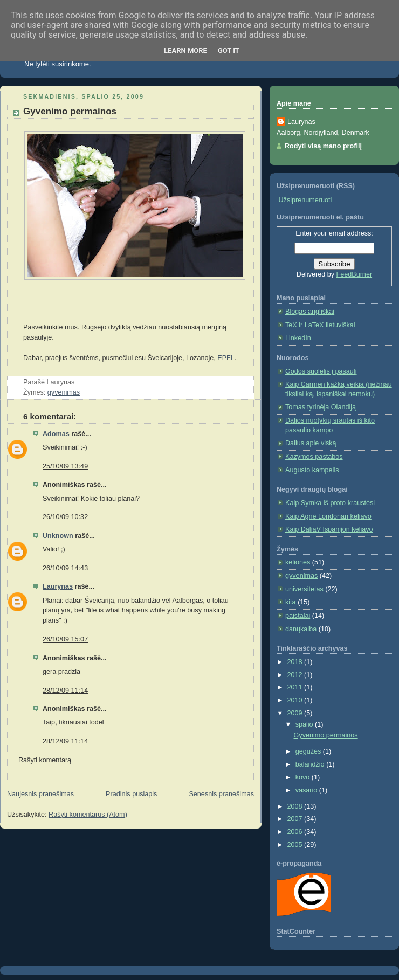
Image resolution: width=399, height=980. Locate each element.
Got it (229, 50)
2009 (296, 713)
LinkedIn (298, 338)
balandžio (311, 764)
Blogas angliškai (310, 312)
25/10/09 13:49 (65, 466)
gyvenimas (64, 392)
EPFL (226, 358)
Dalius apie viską (311, 443)
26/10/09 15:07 (65, 639)
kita (291, 602)
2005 (296, 845)
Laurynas (58, 586)
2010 (296, 700)
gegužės (309, 751)
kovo (304, 777)
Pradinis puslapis (131, 794)
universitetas (304, 589)
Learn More (185, 50)
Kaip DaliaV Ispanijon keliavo (329, 529)
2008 (296, 806)
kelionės (298, 562)
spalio (305, 724)
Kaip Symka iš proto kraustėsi (330, 503)
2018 (296, 662)
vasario (307, 790)
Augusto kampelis (312, 470)
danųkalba (301, 629)
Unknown (58, 536)
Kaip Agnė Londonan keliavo (328, 516)
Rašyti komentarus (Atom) (88, 815)
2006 (296, 832)
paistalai (298, 616)
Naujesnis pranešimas (40, 794)
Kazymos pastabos (314, 457)
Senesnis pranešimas (221, 794)
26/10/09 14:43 (65, 568)
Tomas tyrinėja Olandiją (321, 407)
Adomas (56, 434)
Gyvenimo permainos (70, 111)
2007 (296, 819)
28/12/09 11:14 (65, 691)
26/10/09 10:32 (65, 517)
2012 (296, 675)
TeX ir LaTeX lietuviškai (320, 325)
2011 (296, 687)
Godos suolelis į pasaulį (321, 371)
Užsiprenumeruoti (305, 200)
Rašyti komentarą (45, 760)
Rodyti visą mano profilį (323, 146)
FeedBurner (355, 274)
